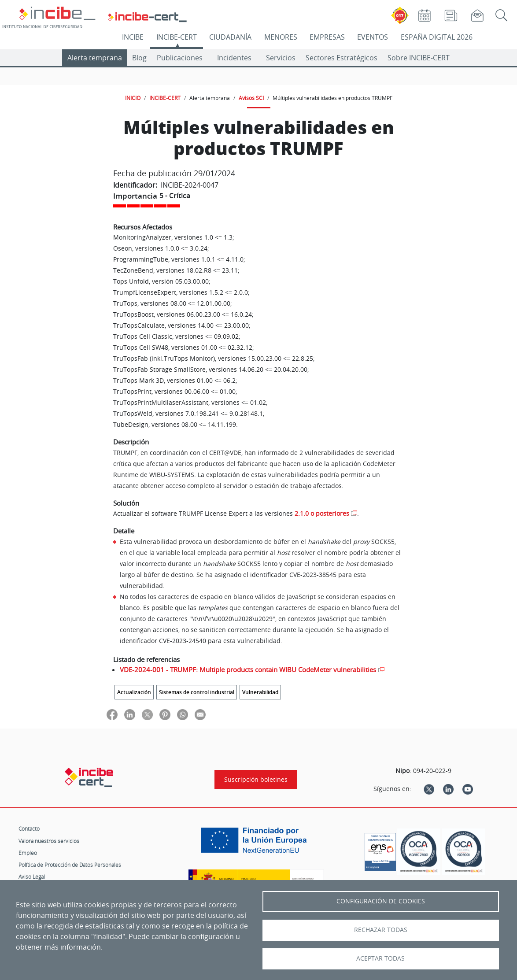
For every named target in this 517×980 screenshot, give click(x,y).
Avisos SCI (251, 98)
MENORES (281, 37)
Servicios (281, 58)
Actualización (134, 692)
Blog (139, 58)
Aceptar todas (380, 958)
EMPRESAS (327, 37)
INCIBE (133, 37)
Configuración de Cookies (381, 901)
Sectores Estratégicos (342, 58)
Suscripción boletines (256, 780)
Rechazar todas (381, 930)
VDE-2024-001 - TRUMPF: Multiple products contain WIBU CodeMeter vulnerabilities (248, 669)
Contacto (29, 828)
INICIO (133, 98)
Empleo (28, 853)
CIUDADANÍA (230, 37)
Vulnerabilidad (260, 692)
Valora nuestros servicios (49, 841)
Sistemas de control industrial (197, 692)
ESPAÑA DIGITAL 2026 (437, 37)
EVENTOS (373, 37)
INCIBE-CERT (177, 37)
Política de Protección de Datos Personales (70, 865)
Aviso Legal (32, 876)
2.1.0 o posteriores (322, 513)
